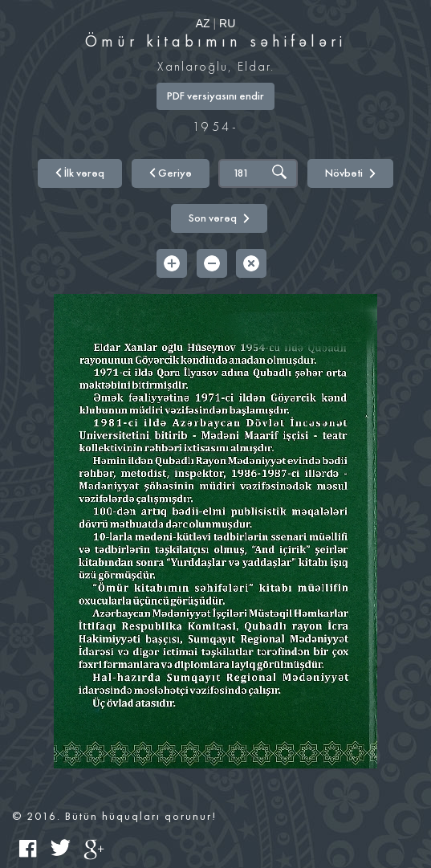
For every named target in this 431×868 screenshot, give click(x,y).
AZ (203, 23)
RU (227, 23)
